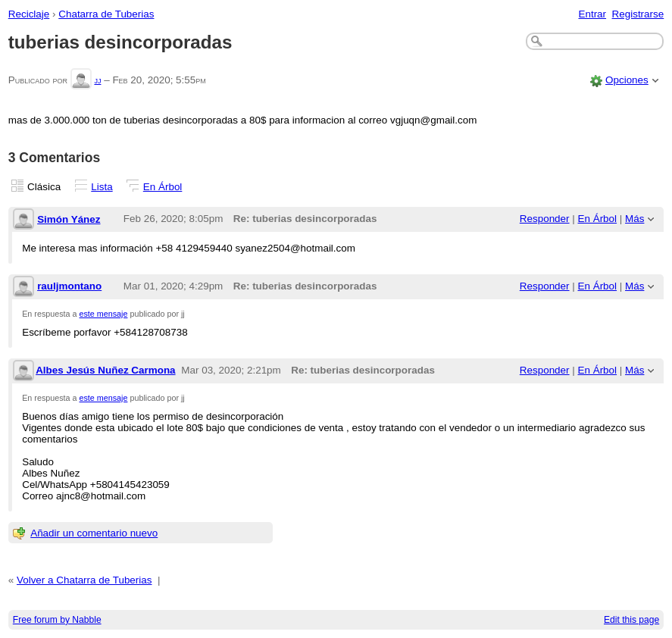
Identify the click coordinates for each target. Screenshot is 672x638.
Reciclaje (29, 14)
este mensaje (104, 314)
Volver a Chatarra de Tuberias (84, 580)
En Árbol (163, 187)
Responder (545, 219)
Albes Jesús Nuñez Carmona (105, 370)
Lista (102, 187)
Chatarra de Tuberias (106, 14)
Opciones (627, 80)
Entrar (592, 14)
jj (97, 80)
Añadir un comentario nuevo (94, 533)
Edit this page (631, 620)
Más (634, 219)
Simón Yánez (69, 219)
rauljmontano (69, 286)
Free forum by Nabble (57, 620)
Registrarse (638, 14)
